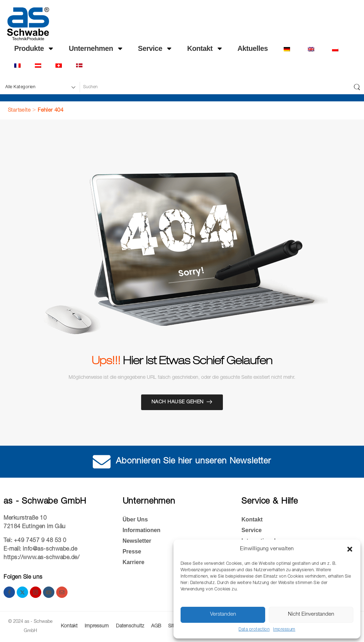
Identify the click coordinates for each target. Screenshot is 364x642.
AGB (156, 626)
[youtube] (49, 592)
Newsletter (137, 541)
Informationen (142, 530)
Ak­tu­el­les (253, 48)
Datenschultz (130, 626)
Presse (132, 551)
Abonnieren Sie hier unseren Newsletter (194, 462)
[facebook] (9, 592)
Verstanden (223, 614)
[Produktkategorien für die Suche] (40, 87)
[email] (62, 592)
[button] (350, 549)
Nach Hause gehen (178, 402)
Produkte (34, 48)
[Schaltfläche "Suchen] (357, 87)
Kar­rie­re (133, 562)
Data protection (254, 630)
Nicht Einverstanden (311, 614)
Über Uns (135, 519)
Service (155, 48)
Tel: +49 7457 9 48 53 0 (35, 541)
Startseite (19, 110)
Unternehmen (96, 48)
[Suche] (215, 87)
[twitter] (22, 592)
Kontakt (205, 48)
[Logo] (28, 24)
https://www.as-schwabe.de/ (42, 558)
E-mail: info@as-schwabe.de (41, 550)
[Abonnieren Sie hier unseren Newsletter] (102, 462)
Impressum (284, 630)
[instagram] (36, 592)
